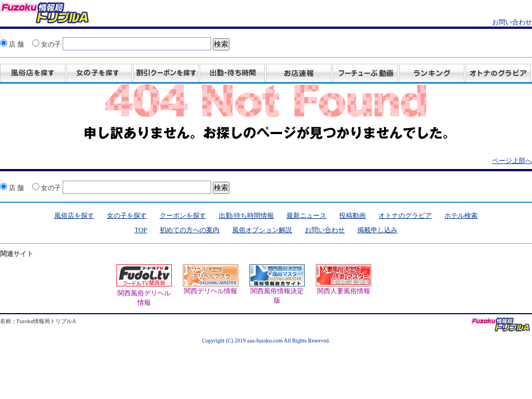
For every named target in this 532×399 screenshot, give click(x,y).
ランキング (432, 74)
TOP (141, 230)
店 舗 (12, 44)
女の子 (47, 44)
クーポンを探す (183, 216)
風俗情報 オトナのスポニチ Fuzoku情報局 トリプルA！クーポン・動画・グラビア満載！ (44, 14)
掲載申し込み (377, 230)
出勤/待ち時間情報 (246, 216)
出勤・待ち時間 (232, 74)
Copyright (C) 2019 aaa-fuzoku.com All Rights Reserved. (266, 341)
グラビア (498, 74)
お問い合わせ (512, 22)
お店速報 (299, 74)
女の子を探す (99, 74)
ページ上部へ (512, 161)
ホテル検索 (461, 216)
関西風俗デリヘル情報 (144, 293)
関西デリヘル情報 (211, 280)
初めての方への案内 (190, 230)
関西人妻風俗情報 (344, 280)
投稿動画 (365, 74)
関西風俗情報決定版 (277, 284)
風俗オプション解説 (262, 230)
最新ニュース (306, 216)
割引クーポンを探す (166, 74)
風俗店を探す (33, 74)
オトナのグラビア (405, 216)
